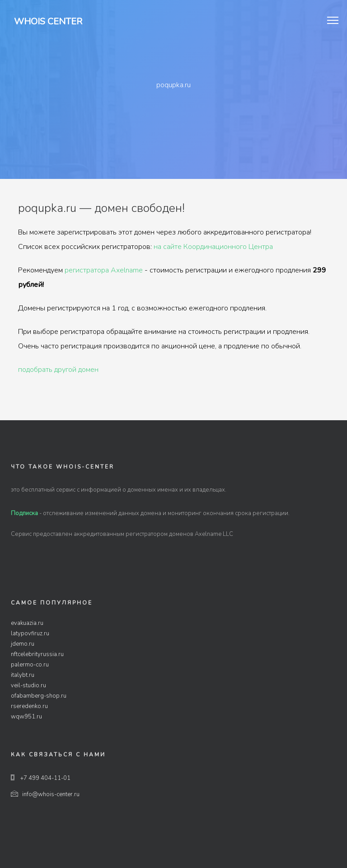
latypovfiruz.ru (30, 633)
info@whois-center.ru (45, 794)
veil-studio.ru (28, 685)
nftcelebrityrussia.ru (37, 654)
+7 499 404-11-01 (41, 778)
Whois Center (48, 21)
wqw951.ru (26, 717)
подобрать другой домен (58, 370)
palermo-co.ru (30, 665)
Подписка (24, 513)
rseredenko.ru (29, 706)
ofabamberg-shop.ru (39, 696)
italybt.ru (23, 675)
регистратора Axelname (104, 270)
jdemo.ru (23, 644)
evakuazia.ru (27, 623)
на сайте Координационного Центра (213, 247)
